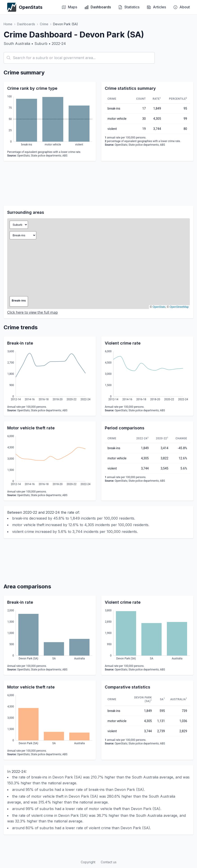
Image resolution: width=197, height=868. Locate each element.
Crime (44, 24)
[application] (50, 121)
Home (8, 24)
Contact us (109, 862)
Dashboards (26, 24)
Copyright (88, 862)
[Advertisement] (98, 183)
